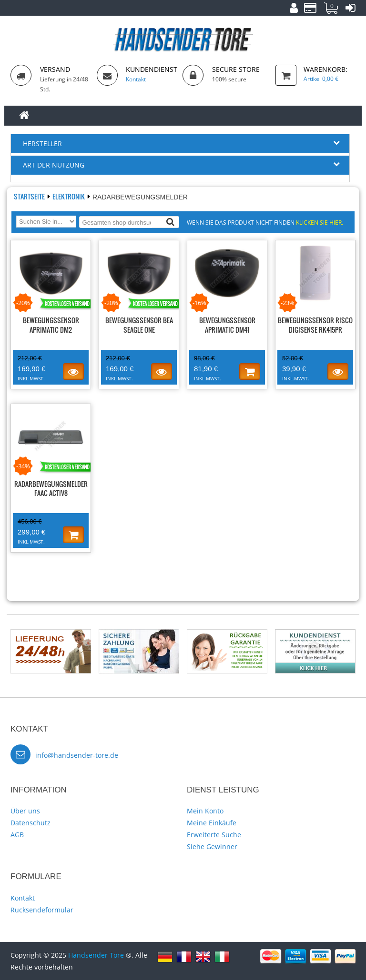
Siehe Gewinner (212, 846)
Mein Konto (205, 811)
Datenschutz (30, 823)
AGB (17, 835)
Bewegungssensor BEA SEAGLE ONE (139, 325)
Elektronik (69, 196)
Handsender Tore (96, 955)
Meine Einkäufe (212, 823)
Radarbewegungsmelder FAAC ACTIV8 (51, 489)
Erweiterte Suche (214, 835)
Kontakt (23, 898)
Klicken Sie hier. (320, 222)
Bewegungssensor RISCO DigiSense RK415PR (315, 325)
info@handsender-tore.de (77, 755)
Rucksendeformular (42, 910)
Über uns (25, 811)
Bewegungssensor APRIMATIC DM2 (51, 325)
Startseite (30, 196)
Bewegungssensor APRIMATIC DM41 (227, 325)
